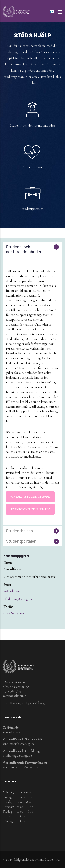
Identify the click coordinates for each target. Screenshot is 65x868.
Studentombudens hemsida (30, 509)
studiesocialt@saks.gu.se (19, 744)
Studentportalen (32, 209)
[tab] (32, 249)
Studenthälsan (32, 167)
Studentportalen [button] (21, 541)
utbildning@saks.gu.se (18, 599)
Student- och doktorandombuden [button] (24, 249)
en (52, 12)
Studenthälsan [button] (19, 531)
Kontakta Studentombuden (30, 497)
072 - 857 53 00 (14, 613)
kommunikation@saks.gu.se (21, 767)
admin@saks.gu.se (14, 696)
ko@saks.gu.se (13, 591)
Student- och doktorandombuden (32, 126)
